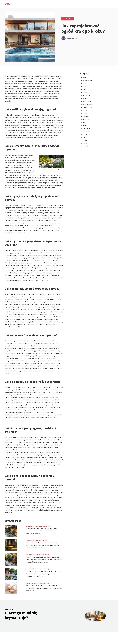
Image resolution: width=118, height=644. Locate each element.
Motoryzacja (87, 101)
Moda (85, 98)
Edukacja (86, 86)
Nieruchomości (88, 104)
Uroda (85, 137)
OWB (8, 4)
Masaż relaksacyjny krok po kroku (37, 583)
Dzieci (85, 83)
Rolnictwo (68, 18)
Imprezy (86, 92)
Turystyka (86, 134)
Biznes (85, 77)
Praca (85, 110)
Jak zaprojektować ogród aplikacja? (38, 569)
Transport (86, 131)
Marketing (86, 95)
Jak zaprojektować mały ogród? (37, 540)
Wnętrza (86, 143)
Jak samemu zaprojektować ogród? (38, 526)
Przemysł (86, 116)
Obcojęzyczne (87, 107)
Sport (85, 125)
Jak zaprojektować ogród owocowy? (38, 555)
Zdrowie (86, 146)
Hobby (85, 89)
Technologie (87, 128)
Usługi (85, 140)
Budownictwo (87, 80)
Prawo (85, 113)
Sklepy (85, 122)
